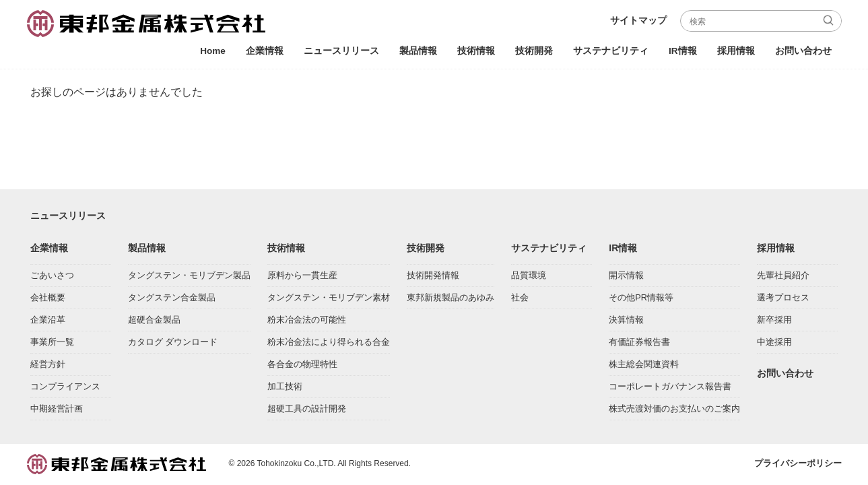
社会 (520, 297)
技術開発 (534, 51)
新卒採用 (774, 320)
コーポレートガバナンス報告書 (670, 386)
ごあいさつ (52, 275)
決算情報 (626, 320)
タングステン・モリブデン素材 (329, 297)
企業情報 (265, 51)
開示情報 (626, 275)
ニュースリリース (341, 51)
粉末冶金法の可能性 (307, 320)
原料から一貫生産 (302, 275)
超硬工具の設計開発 (307, 409)
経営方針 (48, 364)
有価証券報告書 (639, 342)
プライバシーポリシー (798, 463)
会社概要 (48, 297)
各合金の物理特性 (302, 364)
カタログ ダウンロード (173, 342)
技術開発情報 (433, 275)
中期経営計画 (57, 409)
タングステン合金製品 (172, 297)
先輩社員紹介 (783, 275)
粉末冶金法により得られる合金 (329, 342)
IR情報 (683, 51)
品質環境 (529, 275)
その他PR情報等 (641, 297)
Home (213, 51)
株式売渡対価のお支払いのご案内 (674, 409)
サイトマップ (638, 21)
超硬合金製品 (154, 320)
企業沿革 (48, 320)
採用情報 (736, 51)
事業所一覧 (52, 342)
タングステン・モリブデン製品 (189, 275)
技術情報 (476, 51)
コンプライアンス (65, 386)
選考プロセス (783, 297)
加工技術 (285, 386)
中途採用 (774, 342)
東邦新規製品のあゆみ (450, 297)
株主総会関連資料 (644, 364)
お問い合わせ (803, 51)
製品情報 (418, 51)
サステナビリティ (611, 51)
